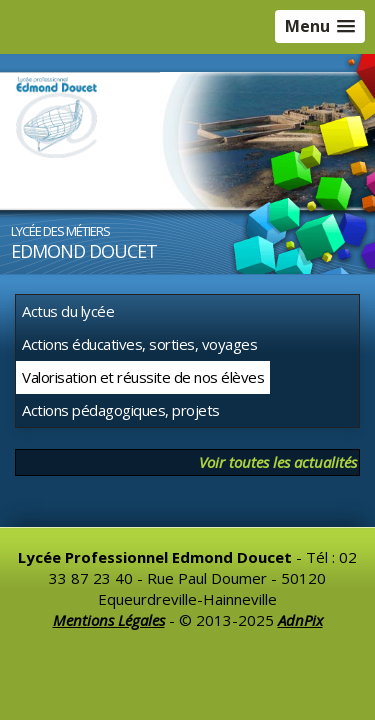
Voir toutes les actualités (278, 462)
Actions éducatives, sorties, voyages (139, 344)
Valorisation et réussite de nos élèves (143, 377)
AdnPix (300, 620)
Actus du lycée (68, 311)
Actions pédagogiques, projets (121, 410)
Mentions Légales (109, 620)
